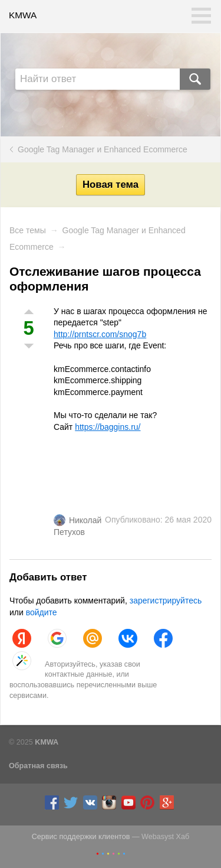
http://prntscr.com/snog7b (100, 334)
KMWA (23, 15)
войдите (42, 612)
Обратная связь (38, 766)
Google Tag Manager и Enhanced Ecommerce (103, 149)
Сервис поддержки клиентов (81, 837)
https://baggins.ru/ (108, 427)
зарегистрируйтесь (166, 601)
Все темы (28, 230)
